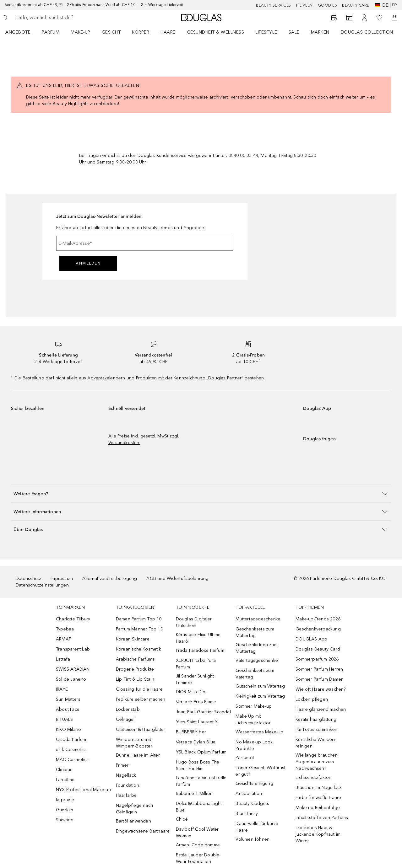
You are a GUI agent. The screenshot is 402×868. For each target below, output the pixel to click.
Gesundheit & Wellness (216, 32)
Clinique (64, 770)
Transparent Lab (73, 649)
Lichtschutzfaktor (313, 777)
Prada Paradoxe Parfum (200, 650)
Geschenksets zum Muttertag (255, 632)
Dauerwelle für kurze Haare (257, 827)
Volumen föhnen (253, 839)
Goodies (328, 5)
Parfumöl (245, 758)
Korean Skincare (133, 639)
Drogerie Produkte (135, 669)
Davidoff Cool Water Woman (197, 833)
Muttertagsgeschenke (258, 619)
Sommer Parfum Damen (320, 679)
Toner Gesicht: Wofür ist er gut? (261, 771)
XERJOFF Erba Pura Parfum (196, 664)
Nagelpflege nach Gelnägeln (134, 809)
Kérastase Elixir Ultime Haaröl (198, 638)
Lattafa (63, 659)
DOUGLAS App (311, 639)
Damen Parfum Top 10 (139, 619)
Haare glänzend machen (321, 709)
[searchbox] (61, 18)
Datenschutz (28, 579)
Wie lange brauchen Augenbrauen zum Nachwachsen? (317, 762)
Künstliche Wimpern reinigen (316, 743)
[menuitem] (22, 32)
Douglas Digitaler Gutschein (194, 622)
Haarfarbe (126, 795)
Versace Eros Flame (196, 702)
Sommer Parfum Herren (319, 669)
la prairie (65, 800)
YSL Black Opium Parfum (201, 752)
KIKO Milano (68, 729)
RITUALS (64, 719)
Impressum (62, 579)
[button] (201, 493)
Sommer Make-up (254, 706)
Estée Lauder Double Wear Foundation (198, 858)
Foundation (128, 785)
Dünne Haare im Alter (138, 755)
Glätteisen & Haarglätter (141, 729)
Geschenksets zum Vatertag (255, 674)
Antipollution (249, 793)
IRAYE (62, 689)
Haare (168, 32)
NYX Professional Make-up (84, 790)
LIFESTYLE (266, 32)
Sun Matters (68, 699)
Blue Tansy (247, 814)
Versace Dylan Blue (196, 742)
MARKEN (320, 32)
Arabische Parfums (135, 659)
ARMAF (63, 639)
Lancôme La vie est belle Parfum (201, 781)
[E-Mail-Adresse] (145, 243)
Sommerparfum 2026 (317, 659)
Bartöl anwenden (133, 821)
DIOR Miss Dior (192, 692)
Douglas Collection (367, 32)
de (382, 5)
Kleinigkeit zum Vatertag (260, 696)
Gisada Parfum (71, 739)
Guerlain (65, 810)
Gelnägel (125, 719)
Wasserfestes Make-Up (259, 732)
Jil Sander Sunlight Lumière (195, 679)
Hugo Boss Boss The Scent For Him (198, 765)
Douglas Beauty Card (318, 649)
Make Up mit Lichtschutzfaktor (253, 720)
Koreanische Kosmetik (139, 649)
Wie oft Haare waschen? (321, 689)
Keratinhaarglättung (316, 719)
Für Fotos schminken (316, 729)
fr (394, 5)
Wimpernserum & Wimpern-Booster (134, 743)
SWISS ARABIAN (73, 669)
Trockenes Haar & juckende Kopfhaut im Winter (318, 834)
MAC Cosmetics (72, 760)
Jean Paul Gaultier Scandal (203, 712)
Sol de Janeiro (71, 679)
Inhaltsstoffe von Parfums (322, 818)
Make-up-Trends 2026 (318, 619)
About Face (68, 709)
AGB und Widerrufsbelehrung (177, 579)
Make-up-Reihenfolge (318, 808)
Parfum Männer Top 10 (139, 629)
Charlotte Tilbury (73, 619)
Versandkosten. (124, 443)
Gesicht (111, 32)
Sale (294, 32)
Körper (141, 32)
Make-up (81, 32)
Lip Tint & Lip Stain (135, 679)
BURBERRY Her (191, 732)
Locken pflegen (312, 699)
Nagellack (126, 775)
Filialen (304, 5)
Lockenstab (128, 709)
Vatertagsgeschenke (257, 660)
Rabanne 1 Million (194, 793)
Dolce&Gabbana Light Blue (199, 807)
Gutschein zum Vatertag (260, 686)
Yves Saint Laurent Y (197, 722)
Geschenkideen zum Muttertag (256, 648)
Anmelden (88, 263)
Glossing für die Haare (139, 689)
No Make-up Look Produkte (254, 745)
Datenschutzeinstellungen (42, 585)
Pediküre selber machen (141, 699)
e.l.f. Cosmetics (71, 750)
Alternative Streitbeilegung (110, 579)
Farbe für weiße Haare (318, 798)
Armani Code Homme (198, 845)
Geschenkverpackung (318, 629)
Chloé (182, 819)
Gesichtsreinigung (254, 783)
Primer (122, 765)
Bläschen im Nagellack (319, 788)
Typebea (65, 629)
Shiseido (65, 820)
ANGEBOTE (18, 32)
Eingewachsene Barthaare (143, 831)
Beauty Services (274, 5)
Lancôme (65, 780)
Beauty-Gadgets (252, 804)
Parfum (51, 32)
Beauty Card (356, 5)
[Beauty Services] (334, 18)
